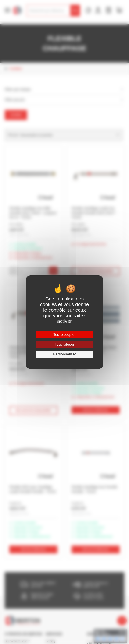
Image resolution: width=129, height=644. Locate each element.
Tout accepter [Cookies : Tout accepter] (64, 335)
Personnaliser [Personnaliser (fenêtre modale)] (64, 354)
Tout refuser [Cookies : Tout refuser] (64, 344)
